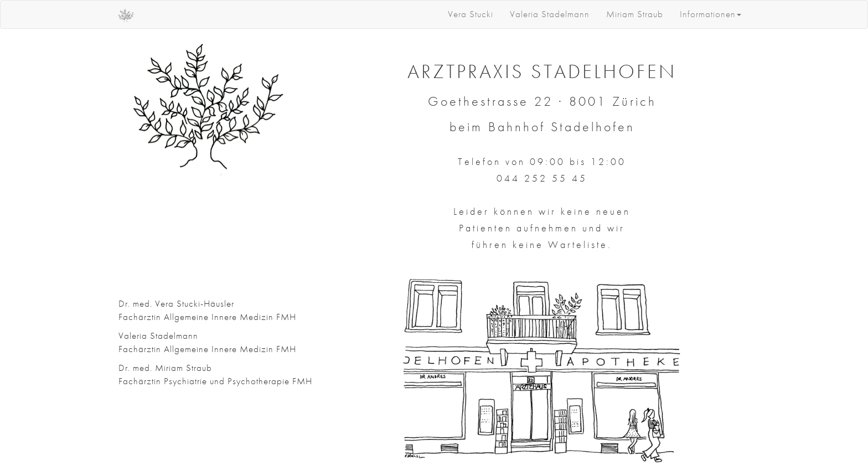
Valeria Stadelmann (550, 14)
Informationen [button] (711, 14)
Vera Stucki (471, 14)
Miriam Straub (635, 14)
